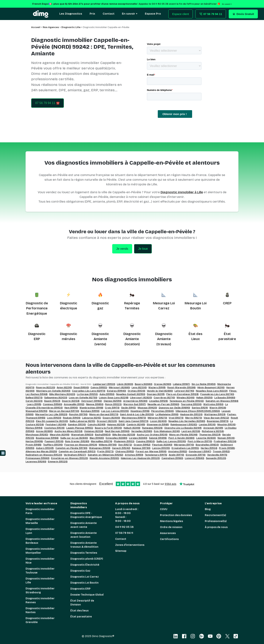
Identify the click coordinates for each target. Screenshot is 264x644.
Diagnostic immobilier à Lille (182, 192)
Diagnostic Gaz (80, 571)
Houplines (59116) (140, 411)
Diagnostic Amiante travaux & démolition (84, 545)
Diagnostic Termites (84, 553)
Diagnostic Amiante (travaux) (164, 339)
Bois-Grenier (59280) (77, 441)
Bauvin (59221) (52, 401)
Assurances (168, 533)
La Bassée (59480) (225, 398)
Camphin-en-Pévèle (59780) (71, 448)
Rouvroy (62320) (45, 388)
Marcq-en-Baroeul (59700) (64, 411)
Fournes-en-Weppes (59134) (81, 445)
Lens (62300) (139, 388)
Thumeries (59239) (210, 435)
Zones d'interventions (130, 545)
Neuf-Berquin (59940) (117, 431)
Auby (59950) (107, 394)
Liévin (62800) (125, 384)
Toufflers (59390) (53, 445)
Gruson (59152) (142, 445)
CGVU (164, 509)
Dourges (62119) (156, 394)
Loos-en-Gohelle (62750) (83, 398)
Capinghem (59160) (172, 458)
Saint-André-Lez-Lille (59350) (137, 414)
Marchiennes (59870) (134, 418)
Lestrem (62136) (191, 431)
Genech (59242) (121, 448)
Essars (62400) (111, 418)
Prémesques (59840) (37, 458)
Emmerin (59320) (58, 462)
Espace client (181, 14)
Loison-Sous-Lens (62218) (114, 398)
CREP (227, 303)
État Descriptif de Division (82, 603)
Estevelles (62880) (116, 438)
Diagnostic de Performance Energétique (37, 308)
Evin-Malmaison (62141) (167, 431)
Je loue (143, 249)
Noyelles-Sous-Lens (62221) (212, 391)
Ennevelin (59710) (196, 455)
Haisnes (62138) (116, 425)
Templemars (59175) (156, 455)
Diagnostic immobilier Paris (40, 511)
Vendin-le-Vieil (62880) (160, 391)
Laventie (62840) (206, 438)
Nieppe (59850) (95, 404)
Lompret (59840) (194, 458)
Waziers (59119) (157, 388)
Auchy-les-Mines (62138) (68, 431)
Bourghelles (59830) (207, 445)
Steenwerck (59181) (158, 425)
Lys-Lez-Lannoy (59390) (115, 411)
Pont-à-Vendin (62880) (181, 438)
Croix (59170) (112, 408)
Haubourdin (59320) (191, 414)
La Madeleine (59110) (167, 414)
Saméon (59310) (77, 425)
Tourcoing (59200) (191, 404)
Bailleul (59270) (34, 398)
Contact (121, 539)
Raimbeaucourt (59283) (184, 425)
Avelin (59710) (176, 455)
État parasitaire (81, 617)
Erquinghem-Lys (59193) (185, 448)
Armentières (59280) (135, 401)
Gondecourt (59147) (200, 452)
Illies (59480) (97, 438)
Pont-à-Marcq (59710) (200, 441)
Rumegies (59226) (152, 428)
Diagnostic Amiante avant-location (84, 535)
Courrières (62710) (164, 398)
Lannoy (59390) (161, 448)
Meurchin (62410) (60, 435)
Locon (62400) (158, 421)
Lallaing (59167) (181, 384)
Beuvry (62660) (143, 384)
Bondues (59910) (90, 411)
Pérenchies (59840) (162, 411)
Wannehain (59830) (82, 435)
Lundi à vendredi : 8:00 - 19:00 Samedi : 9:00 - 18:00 (127, 515)
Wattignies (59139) (215, 414)
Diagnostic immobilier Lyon (40, 531)
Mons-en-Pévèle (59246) (183, 435)
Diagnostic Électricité (85, 565)
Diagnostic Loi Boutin (84, 583)
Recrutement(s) (215, 515)
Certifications (169, 539)
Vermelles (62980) (142, 431)
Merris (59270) (194, 418)
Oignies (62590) (112, 401)
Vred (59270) (176, 418)
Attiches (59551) (134, 455)
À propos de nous (216, 527)
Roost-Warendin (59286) (181, 388)
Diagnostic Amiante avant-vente (84, 525)
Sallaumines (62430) (56, 398)
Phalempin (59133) (124, 441)
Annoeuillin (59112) (74, 404)
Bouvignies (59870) (218, 421)
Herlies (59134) (209, 448)
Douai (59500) (81, 388)
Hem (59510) (71, 408)
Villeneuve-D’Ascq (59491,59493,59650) (198, 411)
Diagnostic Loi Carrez (85, 577)
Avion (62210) (64, 388)
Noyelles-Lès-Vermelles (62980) (187, 421)
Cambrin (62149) (136, 425)
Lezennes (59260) (36, 462)
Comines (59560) (52, 404)
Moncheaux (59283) (37, 435)
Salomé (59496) (158, 438)
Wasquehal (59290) (36, 411)
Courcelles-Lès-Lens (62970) (89, 391)
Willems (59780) (108, 445)
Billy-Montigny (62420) (62, 394)
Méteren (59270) (157, 418)
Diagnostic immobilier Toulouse (40, 571)
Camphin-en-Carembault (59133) (77, 452)
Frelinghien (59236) (225, 441)
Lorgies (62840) (138, 438)
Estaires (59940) (116, 391)
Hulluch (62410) (132, 428)
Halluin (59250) (204, 398)
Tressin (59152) (221, 452)
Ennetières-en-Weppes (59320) (69, 458)
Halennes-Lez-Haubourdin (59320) (140, 458)
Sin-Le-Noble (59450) (204, 384)
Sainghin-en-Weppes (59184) (222, 401)
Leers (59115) (34, 404)
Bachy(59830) (103, 435)
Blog (208, 509)
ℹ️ (3, 453)
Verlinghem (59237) (75, 455)
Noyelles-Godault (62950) (131, 394)
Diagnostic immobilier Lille (40, 581)
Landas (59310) (207, 425)
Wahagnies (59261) (100, 448)
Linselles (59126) (158, 401)
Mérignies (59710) (184, 445)
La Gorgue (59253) (87, 394)
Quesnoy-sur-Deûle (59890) (174, 408)
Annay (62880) (44, 431)
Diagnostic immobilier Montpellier (40, 551)
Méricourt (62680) (119, 388)
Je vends (122, 249)
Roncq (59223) (113, 404)
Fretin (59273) (105, 452)
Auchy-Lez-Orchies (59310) (152, 435)
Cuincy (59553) (99, 388)
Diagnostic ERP (80, 589)
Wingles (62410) (185, 398)
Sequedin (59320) (216, 458)
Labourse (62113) (91, 418)
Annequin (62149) (213, 428)
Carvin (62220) (34, 401)
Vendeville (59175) (217, 455)
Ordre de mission (171, 527)
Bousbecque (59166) (47, 438)
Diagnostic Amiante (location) (132, 339)
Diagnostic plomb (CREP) (87, 559)
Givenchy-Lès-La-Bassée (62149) (183, 428)
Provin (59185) (33, 445)
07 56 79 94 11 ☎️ (48, 103)
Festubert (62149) (56, 425)
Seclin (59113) (128, 408)
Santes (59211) (200, 408)
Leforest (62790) (184, 391)
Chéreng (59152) (125, 452)
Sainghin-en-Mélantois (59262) (105, 455)
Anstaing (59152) (178, 452)
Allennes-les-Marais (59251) (41, 452)
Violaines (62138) (94, 431)
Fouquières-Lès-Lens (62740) (217, 394)
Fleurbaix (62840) (162, 445)
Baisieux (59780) (141, 448)
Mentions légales (171, 521)
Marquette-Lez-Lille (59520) (51, 414)
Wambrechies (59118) (91, 408)
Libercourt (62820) (141, 398)
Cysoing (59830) (145, 441)
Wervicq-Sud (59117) (135, 404)
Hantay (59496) (34, 441)
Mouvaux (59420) (147, 408)
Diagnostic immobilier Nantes (40, 610)
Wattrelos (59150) (213, 404)
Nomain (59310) (226, 438)
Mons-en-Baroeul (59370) (104, 414)
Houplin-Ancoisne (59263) (104, 458)
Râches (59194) (34, 428)
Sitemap (121, 551)
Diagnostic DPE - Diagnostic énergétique (86, 515)
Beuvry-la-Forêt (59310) (108, 428)
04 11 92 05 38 (124, 527)
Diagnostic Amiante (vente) (100, 339)
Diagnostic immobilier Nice (40, 561)
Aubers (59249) (45, 448)
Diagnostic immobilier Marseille (40, 521)
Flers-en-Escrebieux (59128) (182, 394)
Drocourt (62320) (107, 421)
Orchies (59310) (136, 391)
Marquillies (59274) (101, 441)
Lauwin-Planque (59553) (80, 428)
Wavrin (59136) (218, 408)
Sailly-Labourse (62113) (82, 421)
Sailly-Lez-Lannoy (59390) (171, 441)
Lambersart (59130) (104, 384)
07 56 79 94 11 (124, 533)
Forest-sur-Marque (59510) (151, 452)
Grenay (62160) (163, 384)
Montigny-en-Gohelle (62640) (53, 391)
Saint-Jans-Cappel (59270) (133, 421)
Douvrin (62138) (71, 401)
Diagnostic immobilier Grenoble (40, 620)
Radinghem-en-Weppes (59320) (44, 455)
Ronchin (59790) (78, 414)
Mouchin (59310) (226, 425)
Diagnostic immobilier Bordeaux (40, 541)
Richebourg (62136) (213, 431)
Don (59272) (125, 445)
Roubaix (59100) (72, 418)
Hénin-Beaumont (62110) (211, 388)
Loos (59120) (54, 418)
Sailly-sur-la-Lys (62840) (74, 438)
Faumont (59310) (54, 441)
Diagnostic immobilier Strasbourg (40, 591)
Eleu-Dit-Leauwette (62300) (52, 421)
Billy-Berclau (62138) (124, 435)
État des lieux (80, 611)
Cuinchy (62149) (96, 425)
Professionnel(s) (216, 521)
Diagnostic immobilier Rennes (40, 600)
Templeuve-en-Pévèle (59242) (187, 401)
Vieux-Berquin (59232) (216, 418)
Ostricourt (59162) (91, 401)
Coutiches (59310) (54, 428)
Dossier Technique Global (87, 595)
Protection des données (176, 515)
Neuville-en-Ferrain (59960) (163, 404)
